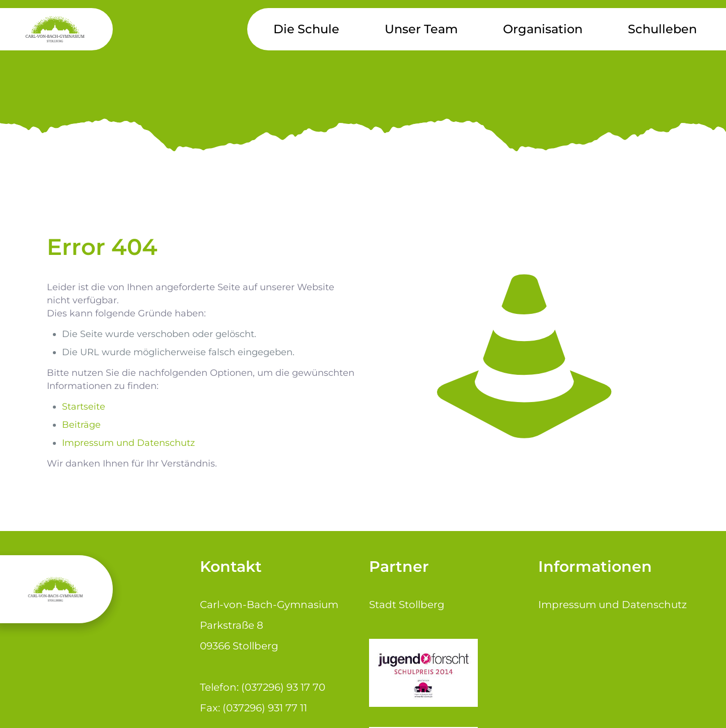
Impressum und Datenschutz (128, 443)
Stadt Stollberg (407, 605)
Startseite (84, 407)
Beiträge (81, 425)
